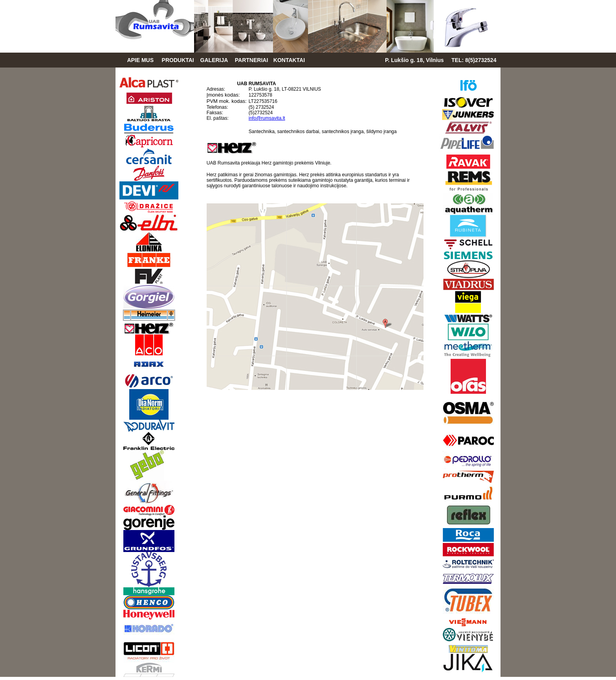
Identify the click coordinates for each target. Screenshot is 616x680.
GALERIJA (214, 60)
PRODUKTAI (178, 60)
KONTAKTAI (289, 60)
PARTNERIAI (252, 60)
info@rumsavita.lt (267, 118)
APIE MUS (140, 60)
